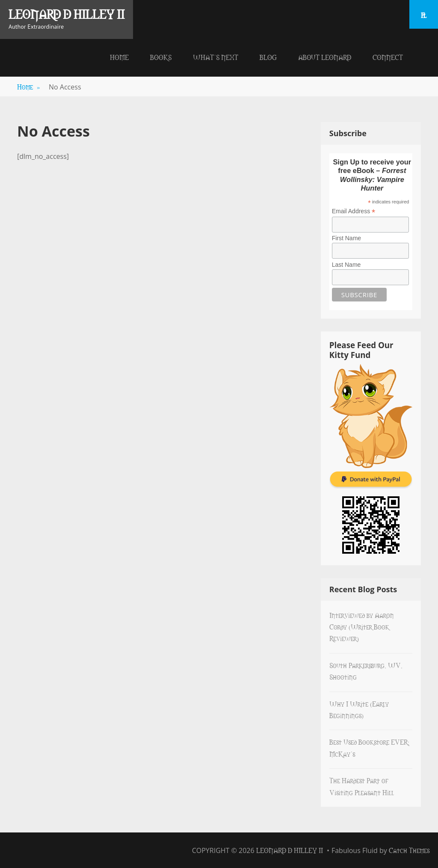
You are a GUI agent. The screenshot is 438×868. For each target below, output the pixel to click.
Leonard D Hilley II (67, 14)
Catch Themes (409, 850)
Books (161, 57)
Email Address (354, 211)
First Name (346, 238)
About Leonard (325, 57)
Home (119, 57)
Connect (388, 57)
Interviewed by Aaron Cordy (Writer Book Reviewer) (362, 627)
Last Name (346, 265)
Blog (268, 57)
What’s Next (216, 57)
